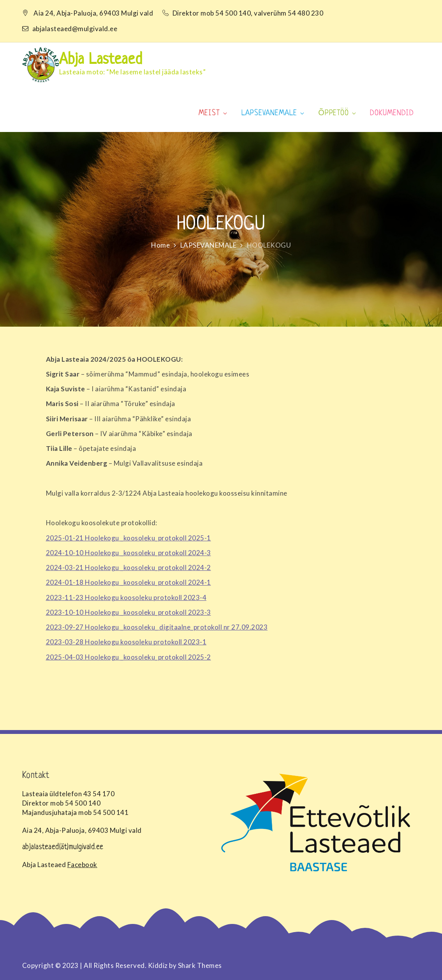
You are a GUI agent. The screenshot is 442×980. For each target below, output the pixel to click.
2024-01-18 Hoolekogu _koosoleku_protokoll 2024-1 (129, 582)
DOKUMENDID (392, 113)
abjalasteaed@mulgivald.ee (70, 29)
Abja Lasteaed (101, 60)
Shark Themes (200, 965)
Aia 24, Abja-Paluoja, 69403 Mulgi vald (93, 13)
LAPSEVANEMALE (273, 113)
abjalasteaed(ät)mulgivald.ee (63, 847)
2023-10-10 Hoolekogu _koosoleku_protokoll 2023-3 (129, 612)
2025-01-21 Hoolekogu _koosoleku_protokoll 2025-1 (129, 538)
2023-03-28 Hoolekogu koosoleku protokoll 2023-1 (126, 642)
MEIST (213, 113)
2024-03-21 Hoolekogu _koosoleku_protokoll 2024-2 (129, 567)
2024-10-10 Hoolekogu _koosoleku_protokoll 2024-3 (129, 553)
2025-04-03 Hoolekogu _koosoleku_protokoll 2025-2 (129, 657)
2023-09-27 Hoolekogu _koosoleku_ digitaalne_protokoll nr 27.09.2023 (157, 627)
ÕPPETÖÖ (338, 113)
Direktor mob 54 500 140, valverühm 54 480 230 (244, 13)
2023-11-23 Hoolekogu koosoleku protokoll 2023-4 (126, 597)
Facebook (82, 865)
